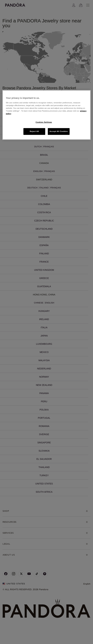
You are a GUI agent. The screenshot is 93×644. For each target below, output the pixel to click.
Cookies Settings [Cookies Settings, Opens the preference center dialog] (44, 122)
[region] (46, 115)
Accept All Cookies (59, 131)
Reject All (34, 131)
